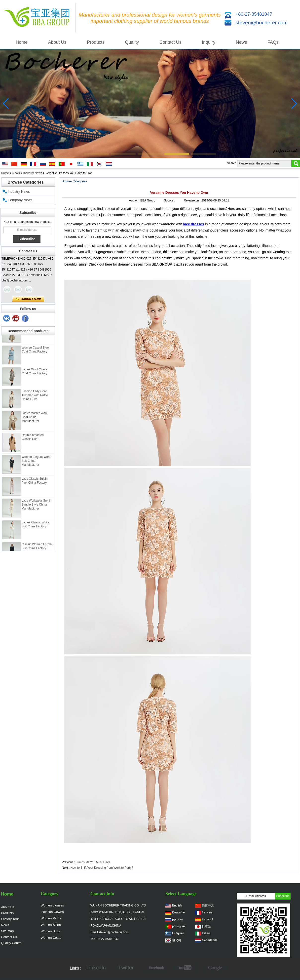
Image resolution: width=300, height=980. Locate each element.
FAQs (273, 42)
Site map (7, 931)
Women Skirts (51, 925)
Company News (20, 200)
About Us (57, 42)
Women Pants (51, 918)
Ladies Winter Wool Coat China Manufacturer (35, 419)
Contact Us (170, 42)
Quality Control (12, 943)
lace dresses (194, 224)
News (241, 42)
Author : (135, 200)
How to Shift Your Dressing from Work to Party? (102, 868)
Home (22, 42)
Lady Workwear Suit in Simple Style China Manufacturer (37, 507)
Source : (170, 200)
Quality (132, 42)
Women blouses (52, 905)
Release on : (193, 200)
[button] (96, 154)
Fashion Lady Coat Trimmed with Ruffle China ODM (35, 397)
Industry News (33, 173)
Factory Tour (10, 919)
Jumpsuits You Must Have (93, 862)
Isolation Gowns (52, 912)
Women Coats (51, 938)
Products (96, 42)
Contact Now (28, 299)
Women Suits (50, 931)
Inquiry (209, 42)
